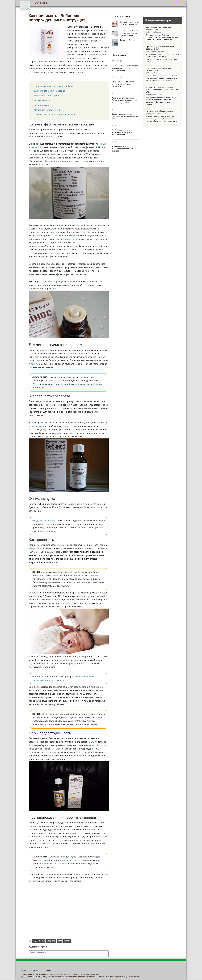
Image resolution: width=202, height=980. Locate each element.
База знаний (41, 3)
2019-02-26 (117, 61)
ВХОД (177, 3)
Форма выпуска (42, 101)
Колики (67, 941)
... (173, 40)
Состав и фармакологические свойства (54, 86)
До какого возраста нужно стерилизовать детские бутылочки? (123, 84)
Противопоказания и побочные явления (55, 115)
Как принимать (42, 105)
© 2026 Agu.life (26, 971)
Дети (60, 941)
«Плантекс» (60, 680)
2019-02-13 (117, 94)
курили (45, 864)
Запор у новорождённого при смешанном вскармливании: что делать (125, 116)
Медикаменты (39, 941)
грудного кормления (68, 239)
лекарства (34, 549)
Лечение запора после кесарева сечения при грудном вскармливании (125, 68)
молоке (103, 745)
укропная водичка (86, 677)
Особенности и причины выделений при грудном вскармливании (122, 133)
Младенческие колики (44, 521)
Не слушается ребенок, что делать (160, 111)
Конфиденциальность (43, 971)
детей (89, 69)
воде (92, 745)
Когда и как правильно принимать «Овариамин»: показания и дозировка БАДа (162, 90)
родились (65, 860)
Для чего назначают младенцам (50, 91)
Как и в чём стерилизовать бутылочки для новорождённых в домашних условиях (126, 100)
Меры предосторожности (47, 110)
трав (58, 282)
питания (33, 364)
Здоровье (51, 941)
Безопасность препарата (46, 96)
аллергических (36, 426)
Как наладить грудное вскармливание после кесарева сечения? (125, 149)
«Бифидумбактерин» (43, 680)
